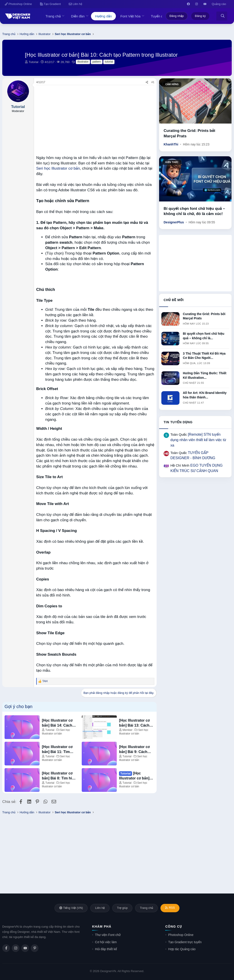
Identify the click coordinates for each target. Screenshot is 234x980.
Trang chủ (53, 16)
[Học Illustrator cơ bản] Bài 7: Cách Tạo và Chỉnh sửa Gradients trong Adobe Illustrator (135, 776)
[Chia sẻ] (147, 82)
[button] (64, 16)
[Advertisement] (95, 119)
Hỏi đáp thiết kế (106, 949)
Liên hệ (75, 4)
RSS (170, 908)
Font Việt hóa (130, 16)
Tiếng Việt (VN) (71, 908)
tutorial (109, 62)
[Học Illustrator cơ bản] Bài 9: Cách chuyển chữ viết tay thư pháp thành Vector (136, 750)
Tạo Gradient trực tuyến (185, 942)
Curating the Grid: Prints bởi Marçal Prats (189, 133)
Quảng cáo (219, 4)
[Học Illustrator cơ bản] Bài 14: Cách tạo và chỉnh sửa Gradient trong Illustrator (57, 723)
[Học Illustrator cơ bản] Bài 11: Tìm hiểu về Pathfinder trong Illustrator (57, 750)
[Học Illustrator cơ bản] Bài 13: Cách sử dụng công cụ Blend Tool (134, 723)
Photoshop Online (18, 4)
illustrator (83, 62)
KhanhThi (171, 144)
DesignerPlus (174, 222)
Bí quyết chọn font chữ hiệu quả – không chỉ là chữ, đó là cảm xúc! (194, 211)
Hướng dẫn (103, 16)
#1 (153, 82)
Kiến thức (172, 162)
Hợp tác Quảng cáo (182, 949)
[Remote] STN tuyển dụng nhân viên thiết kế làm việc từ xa (198, 440)
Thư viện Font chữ (108, 935)
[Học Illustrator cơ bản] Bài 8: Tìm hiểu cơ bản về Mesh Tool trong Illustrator (59, 776)
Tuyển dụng (160, 16)
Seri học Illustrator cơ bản (58, 168)
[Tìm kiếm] (223, 16)
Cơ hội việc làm (106, 942)
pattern (97, 62)
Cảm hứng (172, 84)
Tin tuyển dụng (178, 422)
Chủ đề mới (174, 300)
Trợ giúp (122, 908)
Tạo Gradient (50, 4)
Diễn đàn (78, 16)
